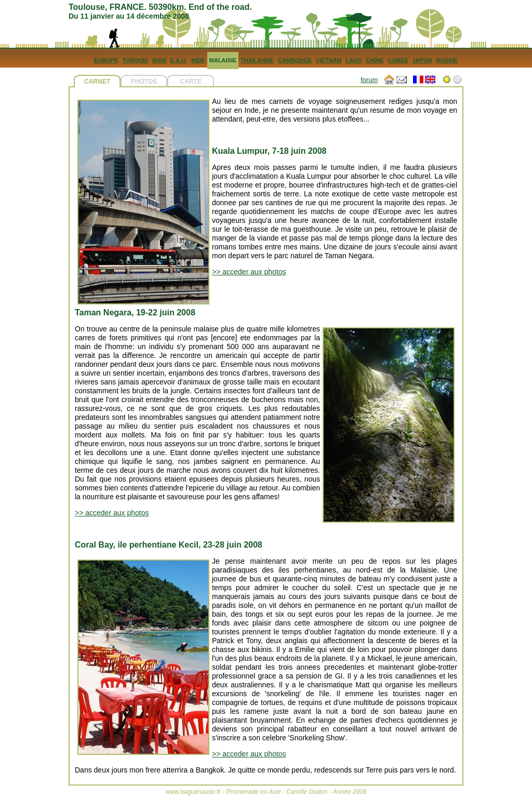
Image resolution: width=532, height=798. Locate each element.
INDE (198, 60)
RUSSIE (447, 60)
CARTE (190, 82)
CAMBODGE (295, 60)
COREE (398, 60)
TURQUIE (135, 60)
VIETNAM (329, 60)
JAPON (422, 60)
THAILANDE (257, 60)
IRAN (159, 60)
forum (369, 80)
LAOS (354, 60)
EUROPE (106, 60)
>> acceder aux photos (249, 272)
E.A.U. (179, 60)
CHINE (375, 60)
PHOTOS (144, 82)
